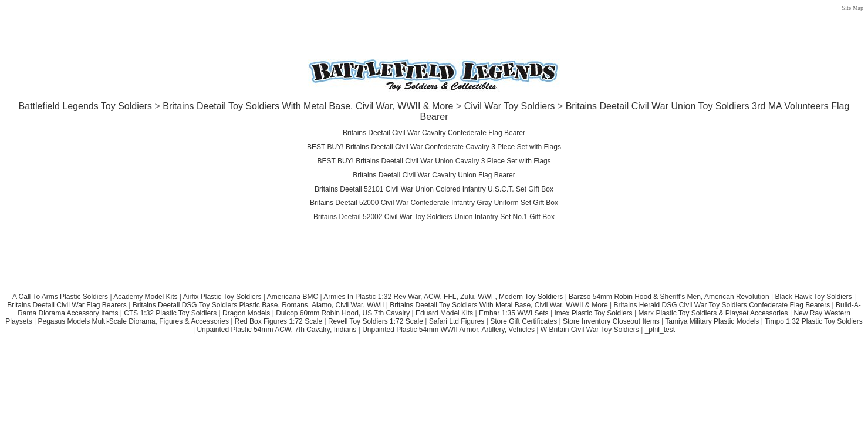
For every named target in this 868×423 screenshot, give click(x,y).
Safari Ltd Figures (457, 321)
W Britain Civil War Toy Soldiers (590, 330)
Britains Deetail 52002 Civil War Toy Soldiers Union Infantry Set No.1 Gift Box (434, 217)
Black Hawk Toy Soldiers (813, 297)
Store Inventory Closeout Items (611, 321)
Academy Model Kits (145, 297)
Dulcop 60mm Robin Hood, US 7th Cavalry (343, 313)
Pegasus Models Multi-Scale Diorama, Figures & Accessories (133, 321)
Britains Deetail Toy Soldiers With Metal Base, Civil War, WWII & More (308, 106)
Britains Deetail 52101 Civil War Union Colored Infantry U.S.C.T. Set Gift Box (434, 189)
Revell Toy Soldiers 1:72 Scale (376, 321)
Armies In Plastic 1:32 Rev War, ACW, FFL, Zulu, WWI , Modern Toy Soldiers (443, 297)
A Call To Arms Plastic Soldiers (60, 297)
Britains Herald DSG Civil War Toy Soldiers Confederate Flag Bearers (722, 305)
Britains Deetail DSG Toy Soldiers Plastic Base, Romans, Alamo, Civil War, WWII (259, 305)
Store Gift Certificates (523, 321)
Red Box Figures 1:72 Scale (278, 321)
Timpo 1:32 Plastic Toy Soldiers (814, 321)
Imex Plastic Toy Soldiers (593, 313)
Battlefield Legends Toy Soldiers (85, 106)
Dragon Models (246, 313)
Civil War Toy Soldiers (510, 106)
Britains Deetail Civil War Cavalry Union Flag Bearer (434, 175)
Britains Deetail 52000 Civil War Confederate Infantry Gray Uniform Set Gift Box (434, 203)
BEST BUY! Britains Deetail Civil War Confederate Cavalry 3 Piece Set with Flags (434, 147)
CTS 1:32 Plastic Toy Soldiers (170, 313)
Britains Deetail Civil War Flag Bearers (67, 305)
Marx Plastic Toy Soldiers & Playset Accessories (713, 313)
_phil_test (660, 330)
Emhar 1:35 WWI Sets (514, 313)
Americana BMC (293, 297)
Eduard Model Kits (444, 313)
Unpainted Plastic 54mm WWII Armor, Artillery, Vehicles (448, 330)
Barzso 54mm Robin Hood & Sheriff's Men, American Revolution (669, 297)
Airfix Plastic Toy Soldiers (223, 297)
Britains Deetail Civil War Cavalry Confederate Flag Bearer (434, 133)
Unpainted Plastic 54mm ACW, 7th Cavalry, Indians (276, 330)
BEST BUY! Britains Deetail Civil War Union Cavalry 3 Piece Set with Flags (434, 161)
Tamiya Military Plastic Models (712, 321)
